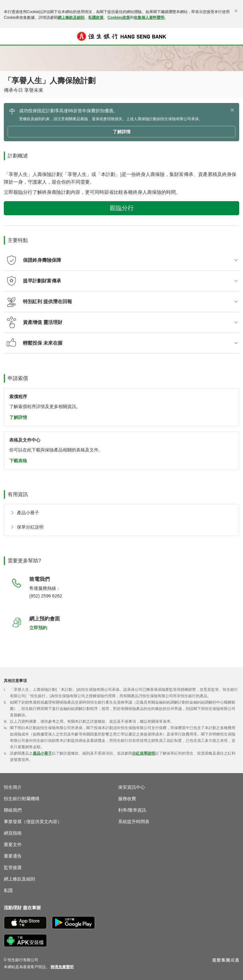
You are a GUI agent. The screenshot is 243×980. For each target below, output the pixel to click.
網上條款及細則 (71, 18)
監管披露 (13, 867)
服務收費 (127, 799)
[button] (8, 36)
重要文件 (13, 845)
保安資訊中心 (132, 787)
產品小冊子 (42, 753)
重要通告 (13, 856)
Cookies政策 (119, 18)
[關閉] (236, 11)
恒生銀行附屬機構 (22, 799)
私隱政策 (96, 18)
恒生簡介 (13, 787)
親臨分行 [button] (122, 208)
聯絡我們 (13, 810)
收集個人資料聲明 (149, 18)
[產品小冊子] (24, 513)
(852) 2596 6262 (46, 596)
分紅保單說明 (144, 753)
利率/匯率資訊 (132, 810)
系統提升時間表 (134, 822)
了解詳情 (18, 417)
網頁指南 (13, 833)
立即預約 (38, 628)
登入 (235, 40)
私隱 (8, 890)
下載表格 (18, 461)
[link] (62, 967)
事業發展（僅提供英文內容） (33, 822)
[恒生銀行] (122, 36)
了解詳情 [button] (122, 132)
